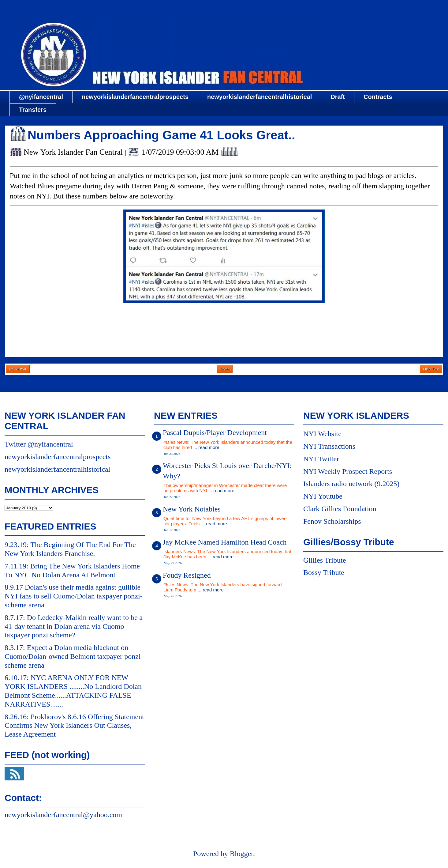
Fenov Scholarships (332, 521)
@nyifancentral (41, 97)
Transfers (33, 110)
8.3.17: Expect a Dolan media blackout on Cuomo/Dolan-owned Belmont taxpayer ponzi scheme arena (73, 656)
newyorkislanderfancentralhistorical (259, 97)
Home (225, 369)
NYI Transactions (329, 446)
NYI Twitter (321, 459)
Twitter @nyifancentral (39, 444)
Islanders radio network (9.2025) (351, 484)
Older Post (431, 369)
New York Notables (192, 509)
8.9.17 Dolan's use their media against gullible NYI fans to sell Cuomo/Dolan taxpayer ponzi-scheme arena (74, 596)
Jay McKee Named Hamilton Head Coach (225, 542)
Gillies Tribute (325, 560)
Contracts (378, 97)
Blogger (241, 854)
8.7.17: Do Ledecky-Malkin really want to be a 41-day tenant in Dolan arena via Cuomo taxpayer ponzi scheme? (74, 626)
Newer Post (18, 369)
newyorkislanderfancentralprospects (135, 97)
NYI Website (322, 434)
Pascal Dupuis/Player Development (215, 432)
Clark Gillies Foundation (340, 509)
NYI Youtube (323, 496)
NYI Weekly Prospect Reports (348, 471)
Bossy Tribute (324, 572)
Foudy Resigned (187, 575)
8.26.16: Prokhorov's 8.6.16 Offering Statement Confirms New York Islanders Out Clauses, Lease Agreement (74, 726)
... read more (206, 447)
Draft (338, 97)
